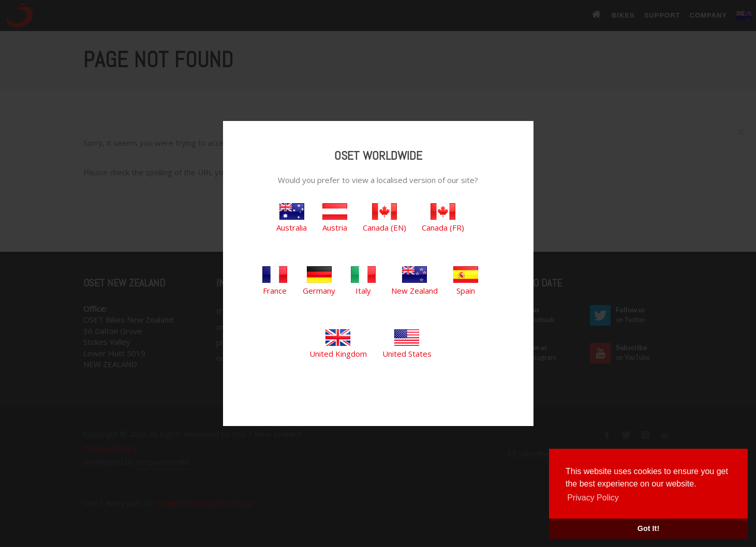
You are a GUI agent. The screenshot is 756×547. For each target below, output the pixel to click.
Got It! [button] (648, 528)
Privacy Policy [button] (593, 498)
